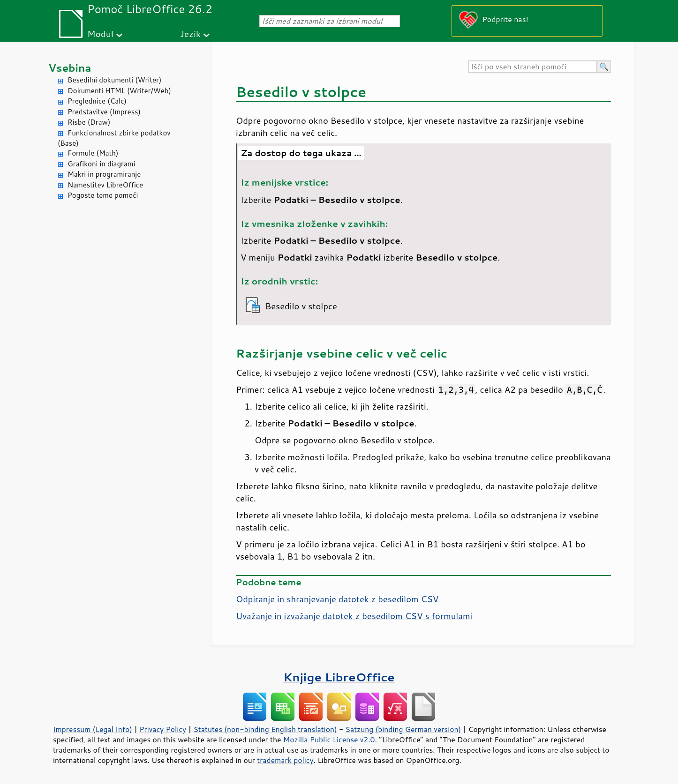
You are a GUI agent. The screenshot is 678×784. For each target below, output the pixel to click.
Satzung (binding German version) (403, 729)
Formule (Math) (93, 153)
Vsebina (70, 68)
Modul (100, 34)
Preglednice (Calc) (97, 101)
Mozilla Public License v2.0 (329, 739)
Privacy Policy (163, 729)
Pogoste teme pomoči (103, 195)
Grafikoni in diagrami (101, 164)
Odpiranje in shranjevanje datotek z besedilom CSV (337, 599)
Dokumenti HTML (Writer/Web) (119, 91)
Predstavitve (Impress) (104, 112)
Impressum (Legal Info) (93, 729)
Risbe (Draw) (89, 122)
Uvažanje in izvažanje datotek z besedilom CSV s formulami (354, 616)
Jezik (190, 34)
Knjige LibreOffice (339, 677)
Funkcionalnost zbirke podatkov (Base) (114, 138)
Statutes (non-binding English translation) (265, 729)
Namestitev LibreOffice (105, 185)
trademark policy (285, 760)
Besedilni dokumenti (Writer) (114, 80)
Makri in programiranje (104, 174)
